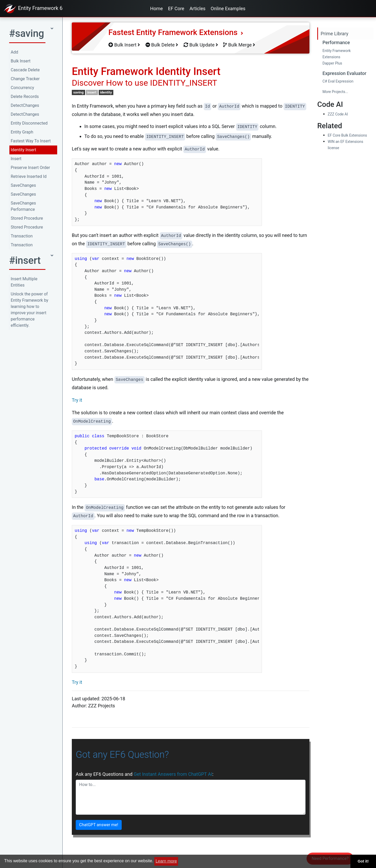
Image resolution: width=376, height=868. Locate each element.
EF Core (176, 8)
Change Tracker (25, 79)
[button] (31, 35)
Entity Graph (22, 132)
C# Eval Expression (338, 81)
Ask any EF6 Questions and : (145, 774)
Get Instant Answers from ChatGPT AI (173, 774)
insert (92, 92)
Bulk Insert (21, 61)
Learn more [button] (166, 861)
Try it (77, 400)
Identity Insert (23, 150)
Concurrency (22, 88)
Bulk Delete (162, 45)
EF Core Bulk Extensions (347, 135)
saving (78, 92)
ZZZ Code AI (338, 114)
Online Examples (228, 8)
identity (106, 92)
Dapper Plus (332, 63)
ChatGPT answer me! (99, 825)
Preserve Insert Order (30, 168)
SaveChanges (23, 185)
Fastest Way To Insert (31, 141)
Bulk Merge (239, 45)
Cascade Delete (25, 70)
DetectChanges (25, 105)
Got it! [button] (363, 861)
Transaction (22, 236)
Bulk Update (201, 45)
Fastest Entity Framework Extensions (176, 32)
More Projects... (335, 92)
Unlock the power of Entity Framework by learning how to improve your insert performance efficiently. (30, 310)
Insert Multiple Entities (24, 282)
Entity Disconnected (29, 123)
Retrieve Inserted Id (29, 176)
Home (156, 8)
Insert (16, 159)
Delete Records (25, 97)
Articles (198, 8)
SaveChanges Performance (23, 206)
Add (14, 52)
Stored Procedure (27, 218)
